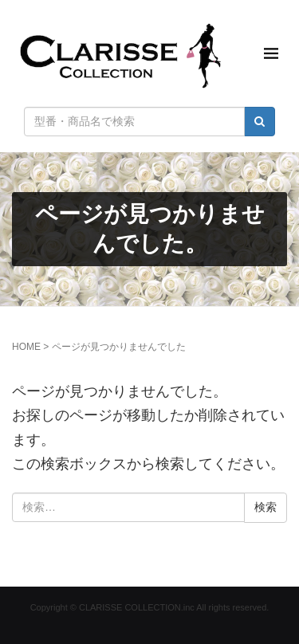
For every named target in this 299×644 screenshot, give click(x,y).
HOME (26, 347)
